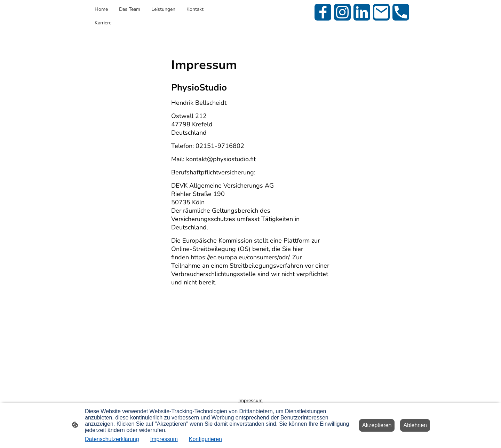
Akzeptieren (377, 425)
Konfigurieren (205, 439)
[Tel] (401, 12)
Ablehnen (415, 425)
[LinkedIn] (362, 12)
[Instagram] (342, 12)
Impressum (164, 439)
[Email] (381, 12)
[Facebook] (323, 12)
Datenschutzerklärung (112, 439)
